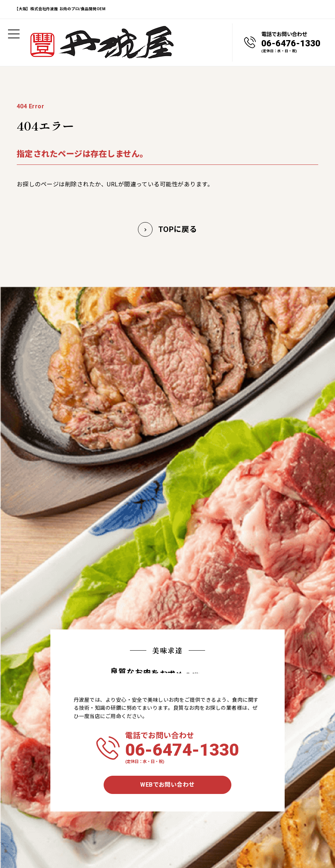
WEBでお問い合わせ (167, 785)
